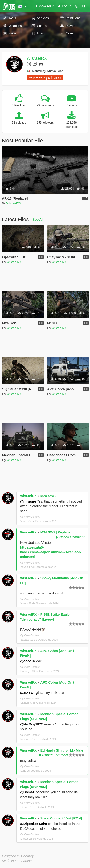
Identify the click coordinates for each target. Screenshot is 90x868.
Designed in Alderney (18, 856)
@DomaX (28, 792)
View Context (30, 517)
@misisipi (28, 501)
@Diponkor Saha (34, 824)
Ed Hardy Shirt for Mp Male (62, 750)
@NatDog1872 (31, 724)
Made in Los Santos (17, 861)
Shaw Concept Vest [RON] (61, 818)
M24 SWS (48, 496)
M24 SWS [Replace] (56, 532)
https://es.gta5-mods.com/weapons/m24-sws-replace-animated (51, 552)
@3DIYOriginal (32, 693)
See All (38, 220)
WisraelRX (37, 58)
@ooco (26, 661)
